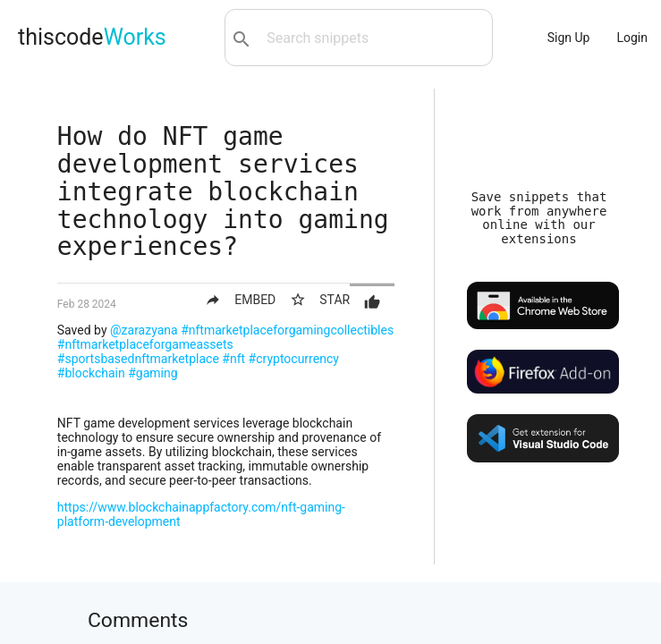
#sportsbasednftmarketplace (138, 359)
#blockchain (91, 373)
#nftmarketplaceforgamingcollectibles (287, 330)
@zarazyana (144, 330)
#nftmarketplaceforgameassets (145, 344)
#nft (233, 359)
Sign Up (569, 38)
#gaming (153, 373)
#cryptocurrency (294, 359)
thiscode (92, 37)
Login (632, 38)
